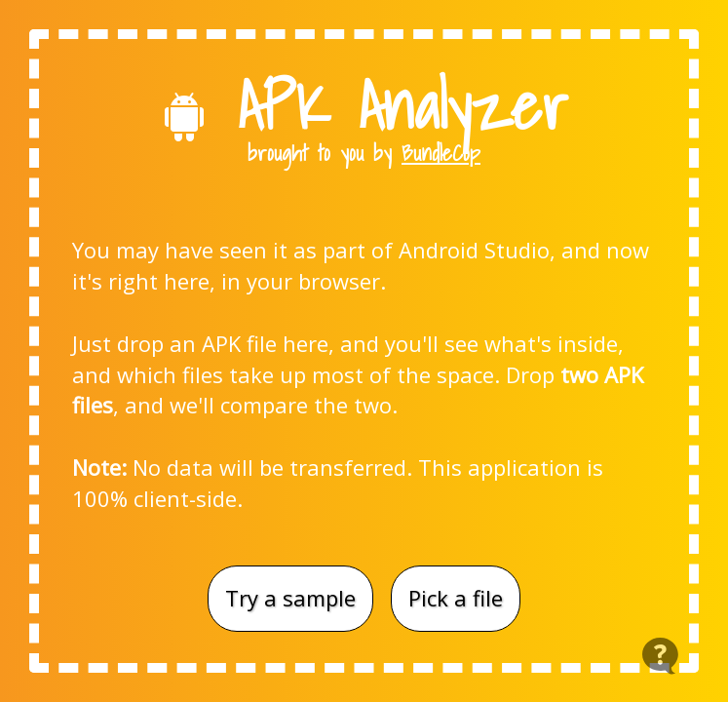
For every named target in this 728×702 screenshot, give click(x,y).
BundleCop (441, 153)
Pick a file (456, 598)
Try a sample (290, 598)
